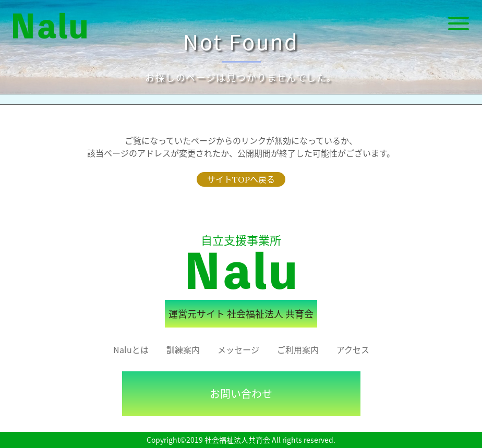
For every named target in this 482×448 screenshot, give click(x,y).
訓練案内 (183, 349)
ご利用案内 (298, 349)
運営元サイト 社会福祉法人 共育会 (241, 314)
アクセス (353, 349)
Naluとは (131, 349)
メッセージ (238, 349)
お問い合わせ (241, 393)
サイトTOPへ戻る (241, 179)
